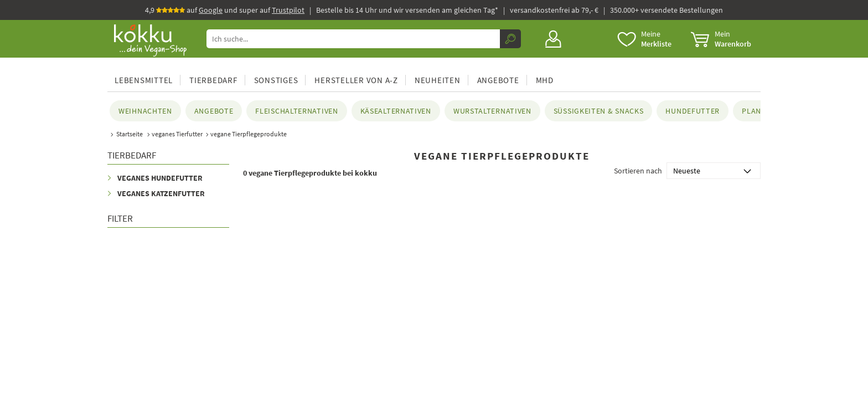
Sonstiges (276, 80)
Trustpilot (288, 10)
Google (211, 10)
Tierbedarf (213, 80)
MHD (545, 80)
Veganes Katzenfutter (161, 193)
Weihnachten (145, 111)
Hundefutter (693, 111)
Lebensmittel (144, 80)
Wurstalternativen (492, 111)
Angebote (498, 80)
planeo (756, 111)
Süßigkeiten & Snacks (599, 111)
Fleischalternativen (296, 111)
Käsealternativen (396, 111)
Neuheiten (438, 80)
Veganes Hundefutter (160, 178)
